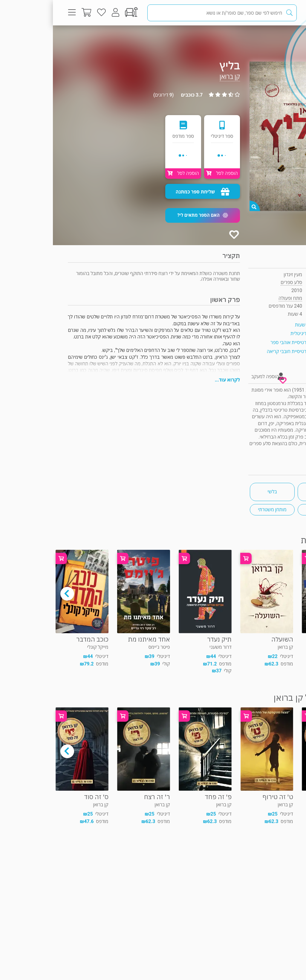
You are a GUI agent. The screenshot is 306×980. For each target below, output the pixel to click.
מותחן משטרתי (219, 510)
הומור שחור (267, 510)
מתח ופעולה (270, 37)
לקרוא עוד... (175, 380)
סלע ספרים (238, 282)
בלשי (219, 492)
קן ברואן (177, 77)
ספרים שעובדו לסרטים (267, 492)
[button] (150, 215)
